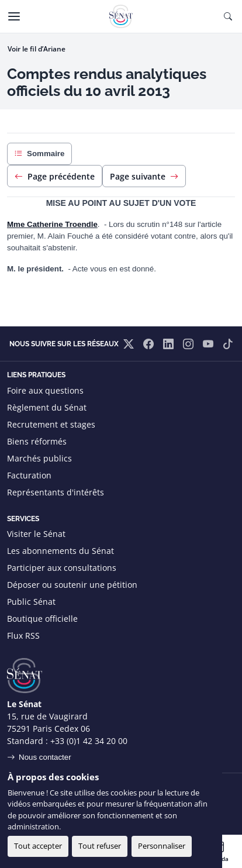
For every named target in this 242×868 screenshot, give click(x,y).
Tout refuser (100, 846)
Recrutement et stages (51, 424)
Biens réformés (37, 441)
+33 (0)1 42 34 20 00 (89, 741)
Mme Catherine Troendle (52, 224)
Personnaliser (162, 846)
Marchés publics (39, 458)
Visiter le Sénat (36, 534)
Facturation (29, 475)
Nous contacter (45, 757)
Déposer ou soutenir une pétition (72, 585)
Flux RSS (23, 635)
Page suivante (144, 176)
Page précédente (55, 176)
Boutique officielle (42, 619)
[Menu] (14, 16)
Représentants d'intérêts (56, 492)
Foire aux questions (45, 390)
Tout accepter (38, 846)
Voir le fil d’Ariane (37, 49)
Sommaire (39, 154)
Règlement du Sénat (47, 407)
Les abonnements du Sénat (61, 551)
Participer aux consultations (62, 568)
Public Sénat (31, 602)
